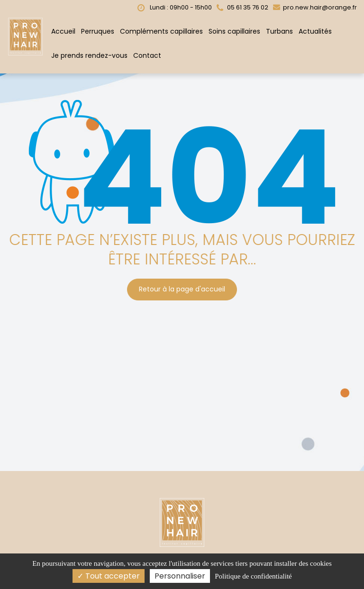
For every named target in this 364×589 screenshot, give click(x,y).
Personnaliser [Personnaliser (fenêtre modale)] (180, 576)
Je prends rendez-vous (89, 54)
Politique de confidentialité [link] (253, 576)
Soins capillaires (234, 30)
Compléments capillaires (161, 30)
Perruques (98, 30)
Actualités (315, 30)
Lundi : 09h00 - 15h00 (175, 6)
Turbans (279, 30)
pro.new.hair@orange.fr (315, 6)
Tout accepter (109, 576)
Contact (147, 54)
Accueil (63, 30)
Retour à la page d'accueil (182, 286)
